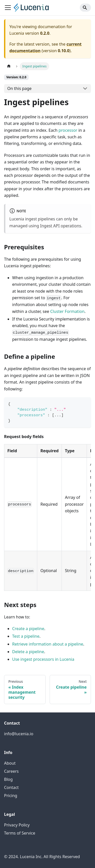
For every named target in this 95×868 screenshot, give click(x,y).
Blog (8, 779)
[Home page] (9, 66)
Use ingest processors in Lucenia (43, 659)
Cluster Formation (67, 311)
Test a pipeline (26, 636)
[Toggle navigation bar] (8, 8)
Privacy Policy (17, 825)
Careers (11, 771)
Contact (11, 787)
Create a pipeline (28, 629)
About (10, 763)
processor (68, 130)
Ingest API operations (61, 226)
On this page (20, 88)
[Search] (85, 8)
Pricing (11, 796)
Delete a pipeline (28, 652)
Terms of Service (20, 833)
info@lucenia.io (19, 734)
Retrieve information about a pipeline (48, 644)
